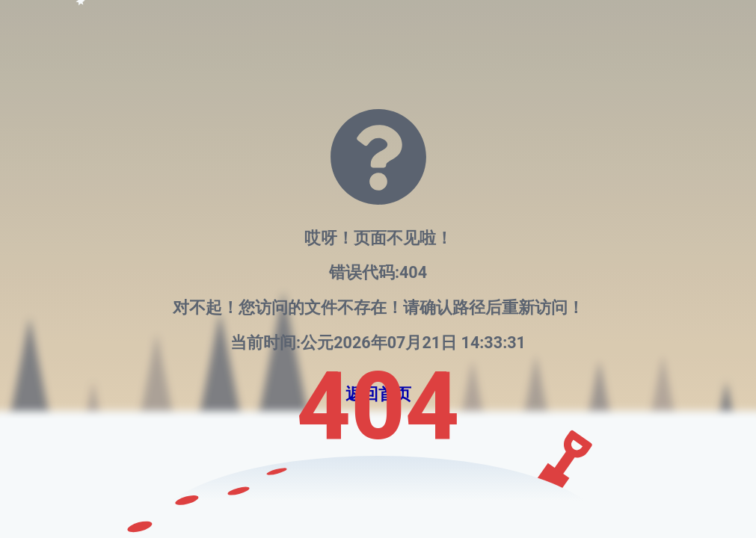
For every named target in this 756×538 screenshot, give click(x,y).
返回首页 (378, 394)
